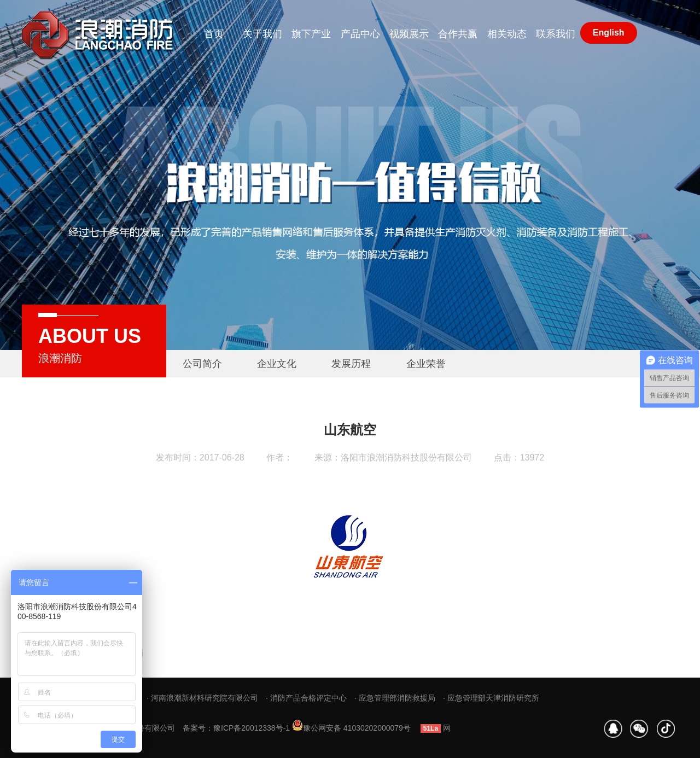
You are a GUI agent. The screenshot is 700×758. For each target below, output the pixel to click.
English (609, 33)
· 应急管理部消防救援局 (395, 698)
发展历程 (351, 364)
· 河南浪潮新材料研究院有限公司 (202, 698)
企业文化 (277, 364)
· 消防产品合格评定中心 (306, 698)
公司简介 (202, 364)
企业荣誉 (426, 364)
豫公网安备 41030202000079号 (351, 728)
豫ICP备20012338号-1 (252, 728)
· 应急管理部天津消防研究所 (491, 698)
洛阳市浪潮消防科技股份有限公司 (406, 457)
